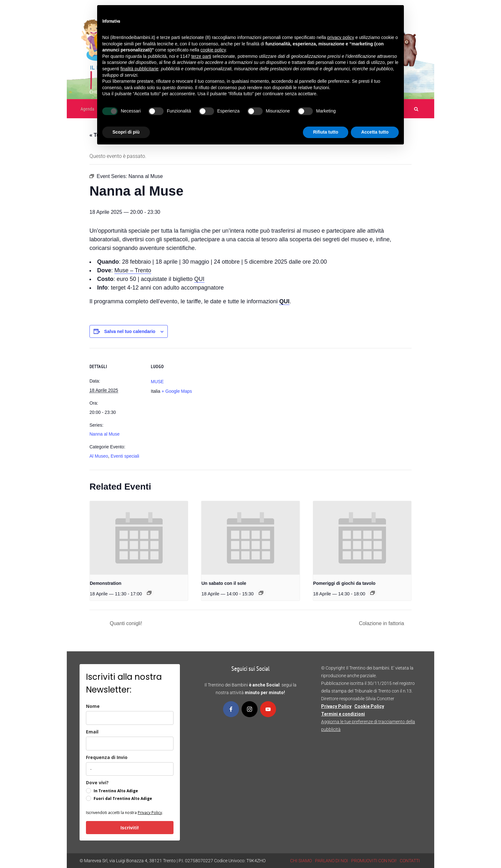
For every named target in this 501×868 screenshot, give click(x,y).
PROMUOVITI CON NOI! (374, 861)
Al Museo (99, 456)
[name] (130, 718)
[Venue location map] (246, 392)
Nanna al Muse (104, 434)
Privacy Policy (150, 813)
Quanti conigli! (125, 623)
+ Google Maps (177, 391)
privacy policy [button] (341, 37)
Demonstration (106, 583)
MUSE (157, 382)
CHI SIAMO (301, 861)
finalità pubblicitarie (139, 69)
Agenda (87, 109)
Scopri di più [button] (126, 132)
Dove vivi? (97, 783)
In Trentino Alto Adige (116, 791)
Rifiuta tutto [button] (326, 132)
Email (92, 732)
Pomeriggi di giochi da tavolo (344, 583)
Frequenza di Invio (107, 757)
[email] (130, 744)
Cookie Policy (369, 706)
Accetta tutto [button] (375, 132)
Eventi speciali (125, 456)
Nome (93, 706)
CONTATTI (410, 861)
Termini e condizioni (343, 714)
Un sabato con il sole (224, 583)
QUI (199, 279)
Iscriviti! (130, 828)
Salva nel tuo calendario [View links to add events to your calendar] (130, 331)
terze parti (201, 56)
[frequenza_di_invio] (130, 769)
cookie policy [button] (213, 50)
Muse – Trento (133, 270)
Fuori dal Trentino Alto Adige (123, 798)
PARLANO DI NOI (331, 861)
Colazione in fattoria (382, 623)
